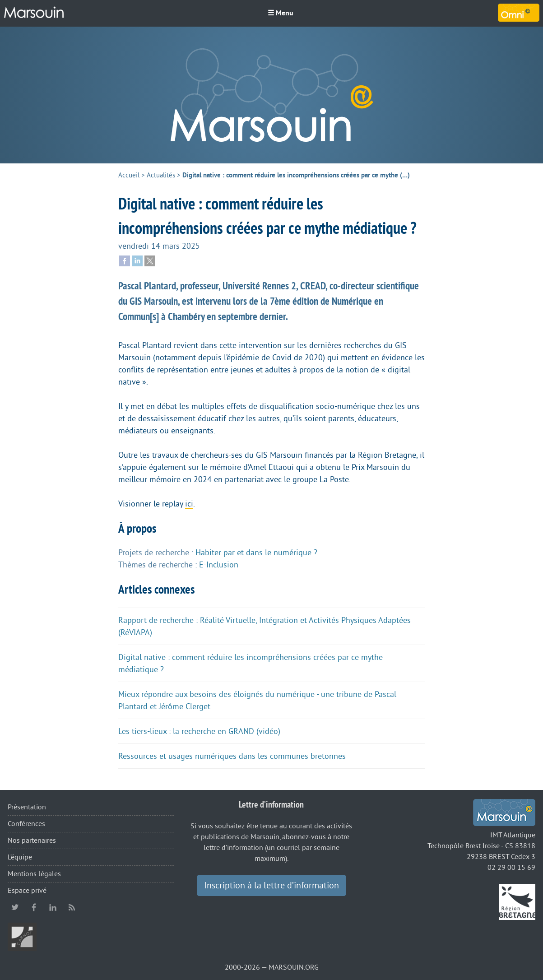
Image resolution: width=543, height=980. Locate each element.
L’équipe (20, 857)
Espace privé (27, 891)
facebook (34, 907)
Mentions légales (34, 874)
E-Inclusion (219, 565)
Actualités (161, 175)
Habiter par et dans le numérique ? (256, 553)
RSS (72, 907)
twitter (15, 907)
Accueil (129, 175)
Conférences (26, 824)
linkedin (53, 907)
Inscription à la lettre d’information (271, 886)
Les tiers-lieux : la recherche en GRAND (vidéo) (199, 731)
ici (189, 504)
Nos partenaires (32, 841)
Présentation (27, 807)
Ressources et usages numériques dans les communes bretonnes (232, 756)
